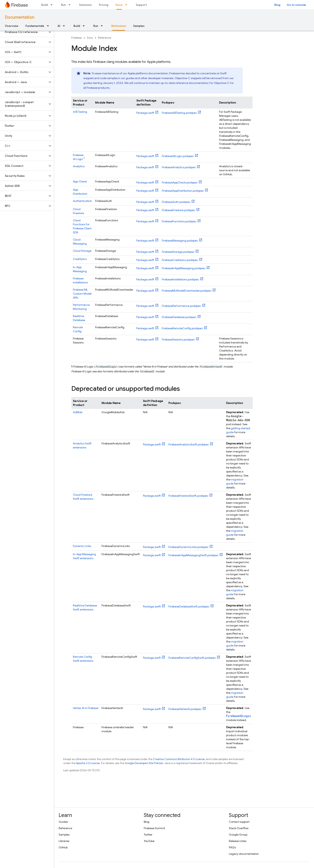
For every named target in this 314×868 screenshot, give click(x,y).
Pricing (104, 5)
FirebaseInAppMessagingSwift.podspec (193, 555)
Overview (12, 26)
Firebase (76, 38)
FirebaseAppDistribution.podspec (183, 191)
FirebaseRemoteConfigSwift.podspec (192, 658)
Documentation (20, 17)
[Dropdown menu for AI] (65, 26)
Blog (277, 5)
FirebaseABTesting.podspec (179, 113)
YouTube (149, 841)
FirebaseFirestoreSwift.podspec (188, 496)
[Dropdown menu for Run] (71, 5)
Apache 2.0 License (88, 763)
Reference (105, 38)
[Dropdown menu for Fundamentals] (49, 26)
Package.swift (145, 113)
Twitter (148, 835)
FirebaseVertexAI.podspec (185, 709)
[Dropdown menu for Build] (53, 5)
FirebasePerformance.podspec (181, 306)
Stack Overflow (239, 828)
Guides (63, 822)
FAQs (232, 847)
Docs (90, 38)
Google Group (238, 835)
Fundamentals (35, 26)
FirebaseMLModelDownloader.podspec (187, 291)
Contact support (239, 822)
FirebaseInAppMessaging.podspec (184, 268)
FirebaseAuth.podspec (176, 202)
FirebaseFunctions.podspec (179, 221)
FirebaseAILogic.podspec (178, 156)
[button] (24, 32)
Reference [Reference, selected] (119, 26)
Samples (139, 26)
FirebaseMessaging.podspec (180, 241)
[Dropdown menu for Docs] (127, 5)
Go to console (296, 5)
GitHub (63, 847)
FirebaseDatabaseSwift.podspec (189, 606)
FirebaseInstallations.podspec (180, 279)
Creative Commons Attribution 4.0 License (179, 759)
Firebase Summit (154, 828)
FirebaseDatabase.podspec (179, 317)
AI (59, 26)
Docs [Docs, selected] (119, 5)
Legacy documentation (244, 854)
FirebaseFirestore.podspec (179, 210)
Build (45, 5)
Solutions (85, 5)
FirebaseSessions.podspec (178, 339)
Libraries (64, 841)
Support (141, 5)
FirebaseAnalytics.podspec (179, 167)
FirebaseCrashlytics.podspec (180, 260)
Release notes (238, 841)
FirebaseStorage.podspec (178, 252)
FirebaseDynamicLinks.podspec (188, 547)
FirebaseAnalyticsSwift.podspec (189, 444)
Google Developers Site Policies (144, 763)
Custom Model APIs (82, 294)
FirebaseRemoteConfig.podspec (182, 328)
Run (63, 5)
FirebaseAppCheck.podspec (180, 182)
